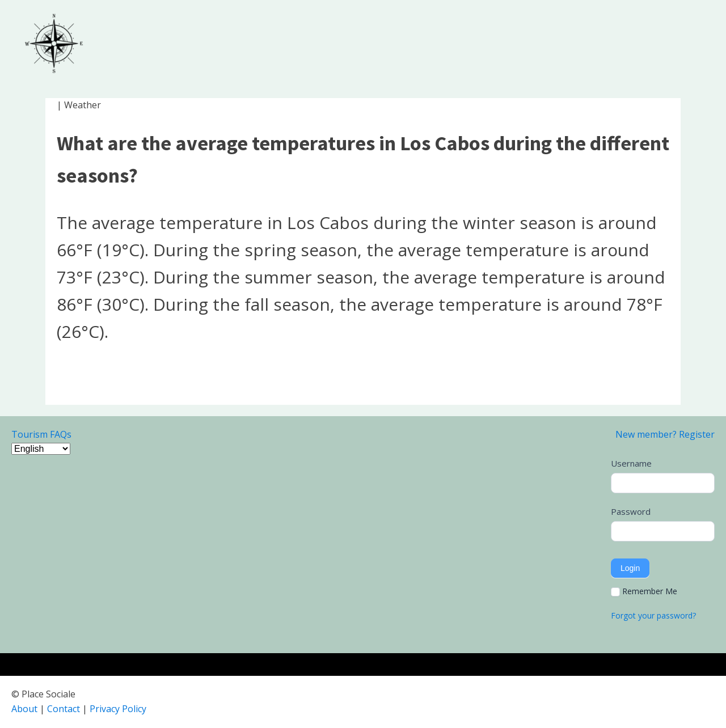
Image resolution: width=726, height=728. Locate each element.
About (24, 709)
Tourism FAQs (41, 434)
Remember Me (644, 591)
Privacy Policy (118, 709)
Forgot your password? (653, 615)
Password (631, 511)
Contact (64, 709)
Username (631, 463)
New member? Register (665, 434)
